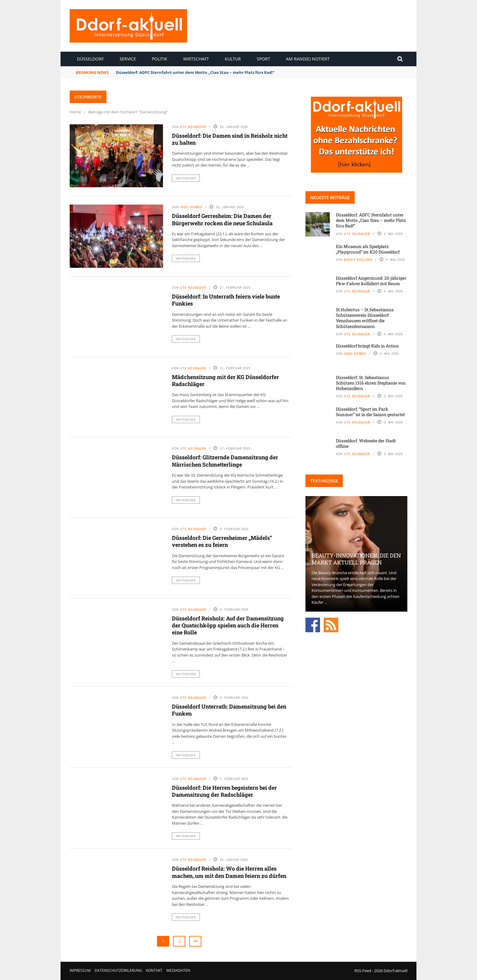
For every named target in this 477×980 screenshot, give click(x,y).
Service (128, 59)
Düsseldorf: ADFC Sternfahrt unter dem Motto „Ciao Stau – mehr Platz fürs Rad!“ (195, 72)
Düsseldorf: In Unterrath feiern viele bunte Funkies (226, 300)
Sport (263, 59)
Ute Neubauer (193, 127)
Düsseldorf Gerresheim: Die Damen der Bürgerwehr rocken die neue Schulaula (222, 219)
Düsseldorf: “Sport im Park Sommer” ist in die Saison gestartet (370, 412)
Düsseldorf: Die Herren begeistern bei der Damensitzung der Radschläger (224, 791)
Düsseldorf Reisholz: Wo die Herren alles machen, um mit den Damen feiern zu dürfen (229, 872)
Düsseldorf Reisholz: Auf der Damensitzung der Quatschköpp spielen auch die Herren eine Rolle (228, 625)
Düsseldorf (90, 59)
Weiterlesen (186, 178)
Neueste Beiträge (330, 197)
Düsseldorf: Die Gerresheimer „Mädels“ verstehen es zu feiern (222, 541)
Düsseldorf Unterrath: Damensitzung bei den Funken (229, 710)
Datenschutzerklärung (118, 970)
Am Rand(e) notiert (308, 59)
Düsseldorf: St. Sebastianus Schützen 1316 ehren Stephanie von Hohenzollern (371, 383)
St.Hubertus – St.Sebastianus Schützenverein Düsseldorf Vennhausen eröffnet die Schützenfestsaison (365, 318)
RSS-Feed (363, 971)
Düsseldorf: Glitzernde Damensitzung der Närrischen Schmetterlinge (225, 461)
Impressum (80, 970)
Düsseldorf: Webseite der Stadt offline (366, 443)
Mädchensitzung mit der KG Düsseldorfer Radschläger (225, 380)
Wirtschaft (196, 59)
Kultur (233, 59)
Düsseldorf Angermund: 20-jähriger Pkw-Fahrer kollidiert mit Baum (371, 281)
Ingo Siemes (191, 207)
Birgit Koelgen (358, 260)
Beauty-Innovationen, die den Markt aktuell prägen (356, 559)
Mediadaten (178, 970)
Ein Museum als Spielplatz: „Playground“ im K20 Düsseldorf (368, 249)
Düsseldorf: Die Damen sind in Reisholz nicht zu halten (230, 139)
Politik (160, 59)
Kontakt (154, 970)
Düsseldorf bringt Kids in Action (367, 346)
